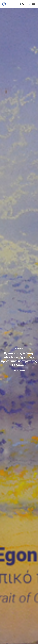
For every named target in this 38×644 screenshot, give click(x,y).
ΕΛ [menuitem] (30, 4)
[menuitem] (30, 4)
